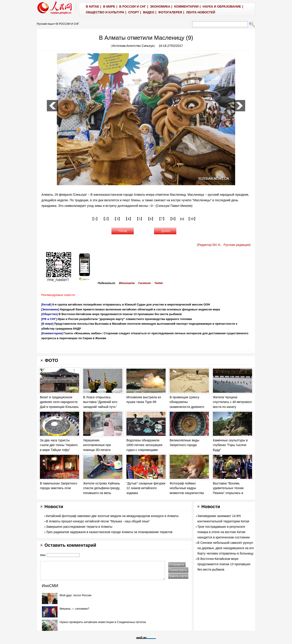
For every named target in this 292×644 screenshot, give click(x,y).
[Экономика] (50, 309)
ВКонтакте (127, 283)
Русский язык (45, 24)
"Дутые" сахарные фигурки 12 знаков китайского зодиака (146, 488)
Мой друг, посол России (76, 595)
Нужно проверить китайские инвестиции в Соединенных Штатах (103, 622)
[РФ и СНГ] (49, 319)
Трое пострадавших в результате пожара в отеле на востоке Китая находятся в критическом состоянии (224, 532)
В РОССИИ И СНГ (68, 24)
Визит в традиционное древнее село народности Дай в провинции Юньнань (59, 402)
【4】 (128, 219)
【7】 (162, 219)
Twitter (159, 283)
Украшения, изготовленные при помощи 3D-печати (97, 445)
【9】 (182, 219)
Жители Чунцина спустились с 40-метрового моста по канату (232, 402)
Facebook (144, 283)
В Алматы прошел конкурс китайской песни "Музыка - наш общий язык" (98, 521)
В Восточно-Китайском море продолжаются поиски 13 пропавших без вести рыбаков (120, 314)
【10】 (192, 219)
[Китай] (46, 304)
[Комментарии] (52, 333)
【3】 (117, 219)
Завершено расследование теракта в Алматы (79, 527)
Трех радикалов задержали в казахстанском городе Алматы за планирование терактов (109, 532)
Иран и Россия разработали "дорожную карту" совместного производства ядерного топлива (125, 319)
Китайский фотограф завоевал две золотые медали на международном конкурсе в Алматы (112, 516)
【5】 (140, 219)
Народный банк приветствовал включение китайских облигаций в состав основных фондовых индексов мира (140, 309)
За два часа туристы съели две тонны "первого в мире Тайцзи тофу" (59, 445)
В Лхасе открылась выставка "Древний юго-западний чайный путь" (101, 402)
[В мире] (47, 324)
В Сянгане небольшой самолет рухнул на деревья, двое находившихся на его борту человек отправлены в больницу (226, 548)
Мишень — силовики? (75, 609)
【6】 (151, 219)
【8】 (173, 219)
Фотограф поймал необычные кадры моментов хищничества (187, 488)
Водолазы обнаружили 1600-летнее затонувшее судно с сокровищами (144, 445)
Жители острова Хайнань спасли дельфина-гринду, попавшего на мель (102, 488)
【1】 (95, 219)
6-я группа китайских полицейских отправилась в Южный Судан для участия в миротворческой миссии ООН (131, 304)
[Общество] (49, 314)
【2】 (106, 219)
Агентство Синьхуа (140, 46)
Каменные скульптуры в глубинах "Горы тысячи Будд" (230, 445)
